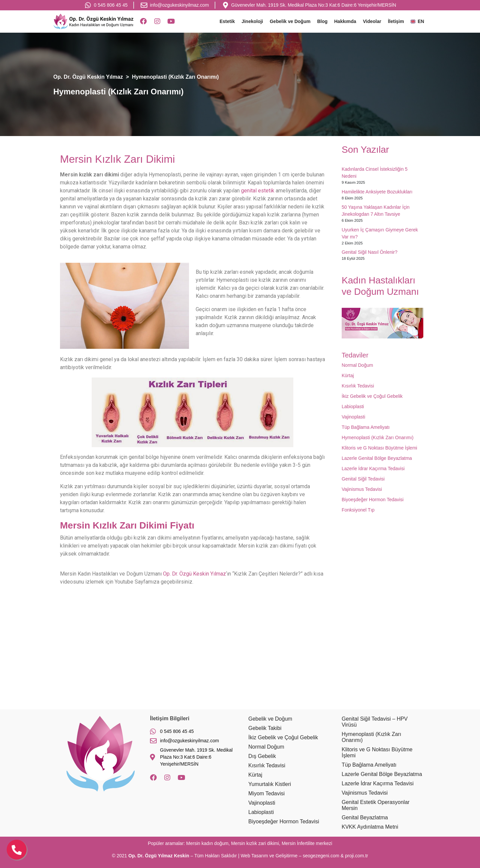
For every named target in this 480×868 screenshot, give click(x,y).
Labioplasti (353, 406)
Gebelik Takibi (265, 728)
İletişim (396, 21)
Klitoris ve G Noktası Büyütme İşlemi (379, 448)
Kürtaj (348, 375)
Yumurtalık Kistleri (270, 784)
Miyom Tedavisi (266, 793)
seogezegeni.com (321, 856)
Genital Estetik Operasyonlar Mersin (376, 805)
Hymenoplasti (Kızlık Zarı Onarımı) (378, 438)
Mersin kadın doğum (207, 843)
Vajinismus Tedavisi (362, 489)
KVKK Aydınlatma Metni (370, 827)
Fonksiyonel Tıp (358, 510)
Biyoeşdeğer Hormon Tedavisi (373, 500)
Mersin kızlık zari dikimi (255, 843)
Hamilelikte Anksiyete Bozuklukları (377, 192)
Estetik (227, 21)
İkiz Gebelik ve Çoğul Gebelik (372, 396)
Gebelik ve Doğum (290, 21)
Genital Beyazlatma (365, 817)
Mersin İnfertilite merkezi (307, 843)
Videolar (372, 21)
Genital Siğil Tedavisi (363, 479)
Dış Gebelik (262, 756)
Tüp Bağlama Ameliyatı (366, 427)
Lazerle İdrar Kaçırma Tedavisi (373, 469)
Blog (322, 21)
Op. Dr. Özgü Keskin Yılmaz (194, 574)
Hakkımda (345, 21)
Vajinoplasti (353, 417)
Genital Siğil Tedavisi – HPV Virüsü (375, 722)
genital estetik (258, 191)
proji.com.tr (356, 856)
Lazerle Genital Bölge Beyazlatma (377, 458)
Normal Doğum (357, 365)
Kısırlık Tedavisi (358, 386)
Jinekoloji (252, 21)
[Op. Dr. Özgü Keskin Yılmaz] (240, 656)
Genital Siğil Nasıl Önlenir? (369, 252)
